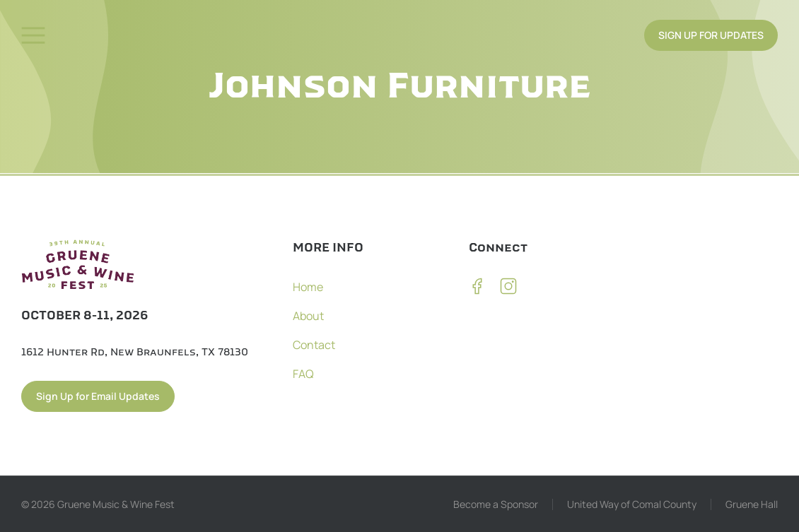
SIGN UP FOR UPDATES (711, 35)
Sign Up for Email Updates (98, 396)
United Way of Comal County (632, 504)
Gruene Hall (752, 504)
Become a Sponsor (496, 504)
